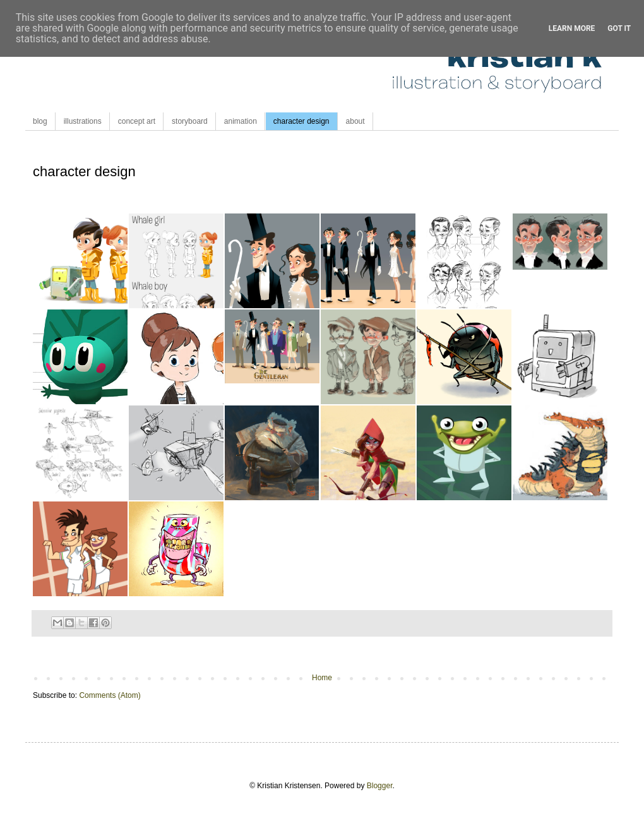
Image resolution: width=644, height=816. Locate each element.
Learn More (572, 28)
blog (40, 121)
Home (322, 678)
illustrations (83, 121)
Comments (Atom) (110, 695)
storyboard (190, 121)
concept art (137, 121)
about (355, 121)
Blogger (380, 786)
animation (241, 121)
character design (301, 121)
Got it (619, 28)
